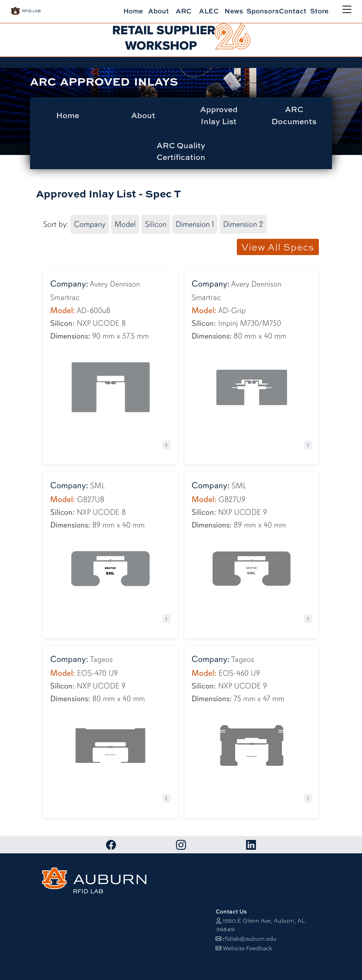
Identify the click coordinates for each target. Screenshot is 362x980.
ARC (184, 11)
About (159, 11)
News (234, 11)
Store (319, 11)
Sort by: (56, 224)
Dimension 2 (243, 224)
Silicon (156, 224)
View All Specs (278, 247)
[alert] (181, 40)
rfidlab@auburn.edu (250, 939)
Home (133, 11)
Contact (293, 11)
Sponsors (263, 11)
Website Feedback (247, 948)
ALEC (209, 11)
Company (90, 224)
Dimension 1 (195, 224)
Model (125, 224)
